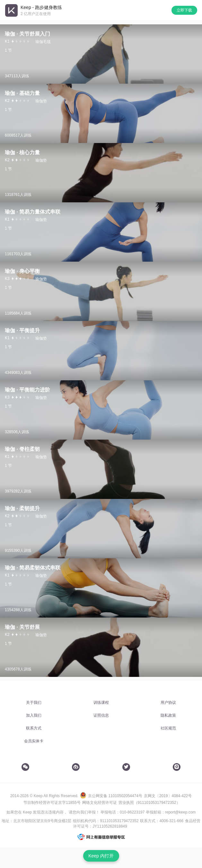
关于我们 (34, 703)
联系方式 (34, 728)
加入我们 (34, 715)
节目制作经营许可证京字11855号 (52, 803)
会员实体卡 (34, 741)
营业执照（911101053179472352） (149, 803)
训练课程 (101, 703)
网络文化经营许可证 (100, 803)
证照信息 (101, 715)
